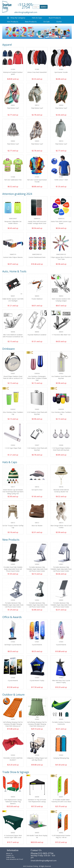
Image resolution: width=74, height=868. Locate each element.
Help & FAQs (10, 857)
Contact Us (10, 855)
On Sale (46, 22)
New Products (31, 22)
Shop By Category (16, 18)
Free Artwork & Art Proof (15, 859)
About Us (9, 853)
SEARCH (44, 7)
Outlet (59, 22)
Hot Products (13, 22)
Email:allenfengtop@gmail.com (44, 861)
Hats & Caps (37, 18)
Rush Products (55, 18)
